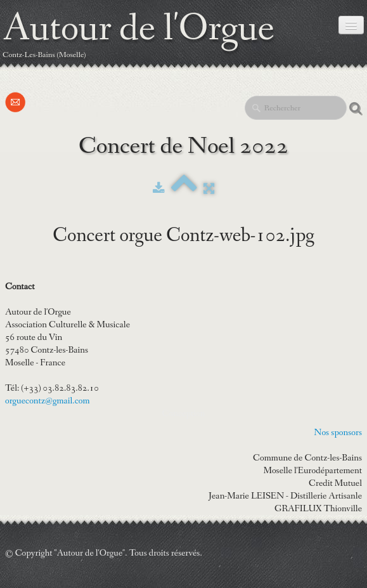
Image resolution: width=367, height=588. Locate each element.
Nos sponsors (338, 433)
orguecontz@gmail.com (48, 401)
